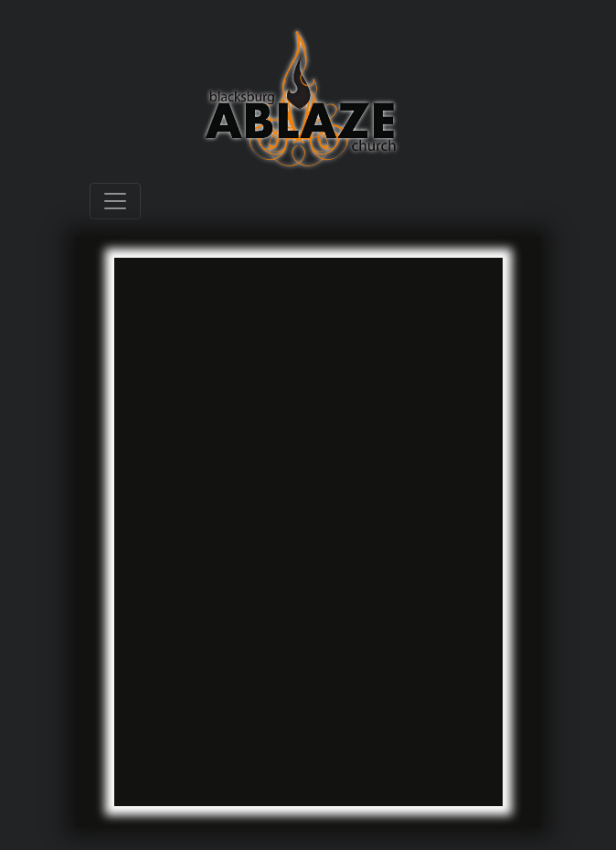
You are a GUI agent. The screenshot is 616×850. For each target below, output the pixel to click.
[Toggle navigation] (115, 201)
